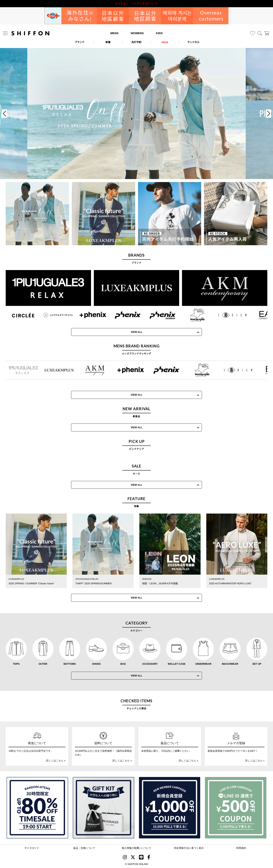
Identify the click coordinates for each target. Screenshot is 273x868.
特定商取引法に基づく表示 (189, 848)
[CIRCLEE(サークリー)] (18, 315)
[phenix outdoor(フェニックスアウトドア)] (157, 315)
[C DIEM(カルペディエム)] (227, 315)
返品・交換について (84, 848)
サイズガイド (32, 848)
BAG (123, 664)
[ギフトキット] (104, 808)
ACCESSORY (150, 664)
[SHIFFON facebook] (149, 858)
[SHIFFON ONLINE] (30, 33)
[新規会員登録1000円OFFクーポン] (170, 808)
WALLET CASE (177, 664)
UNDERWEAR (203, 664)
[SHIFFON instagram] (125, 858)
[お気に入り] (253, 33)
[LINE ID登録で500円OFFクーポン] (236, 808)
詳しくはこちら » (56, 761)
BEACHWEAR (230, 664)
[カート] (267, 33)
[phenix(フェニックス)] (122, 315)
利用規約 (241, 848)
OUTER (43, 664)
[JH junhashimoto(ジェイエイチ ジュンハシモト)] (53, 315)
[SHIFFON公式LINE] (141, 858)
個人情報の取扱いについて (136, 848)
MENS (114, 33)
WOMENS (137, 33)
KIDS (159, 33)
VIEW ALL (131, 332)
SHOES (96, 664)
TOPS (16, 664)
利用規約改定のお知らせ (136, 3)
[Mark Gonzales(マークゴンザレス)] (192, 315)
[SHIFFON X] (133, 858)
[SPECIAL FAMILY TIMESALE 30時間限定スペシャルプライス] (37, 808)
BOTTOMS (70, 664)
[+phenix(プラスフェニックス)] (88, 315)
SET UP (257, 664)
